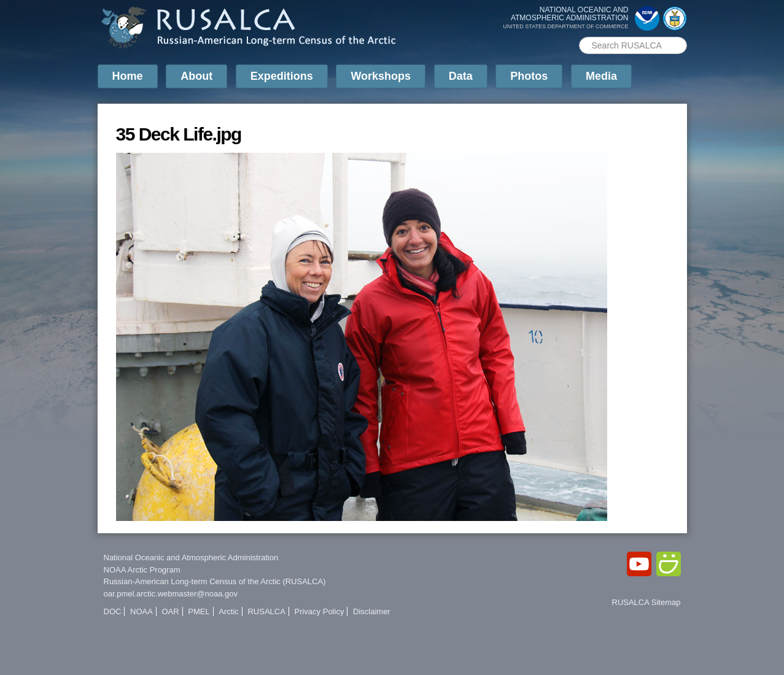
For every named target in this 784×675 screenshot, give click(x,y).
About (196, 76)
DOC (113, 611)
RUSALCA (266, 611)
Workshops (381, 76)
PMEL (199, 611)
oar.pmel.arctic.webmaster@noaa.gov (171, 594)
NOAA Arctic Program (142, 570)
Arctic (229, 611)
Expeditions (282, 76)
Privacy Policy (319, 611)
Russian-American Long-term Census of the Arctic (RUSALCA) (215, 581)
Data (461, 76)
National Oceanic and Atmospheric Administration (191, 557)
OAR (170, 611)
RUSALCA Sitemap (646, 602)
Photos (529, 76)
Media (601, 76)
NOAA (142, 611)
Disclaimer (372, 611)
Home (128, 76)
